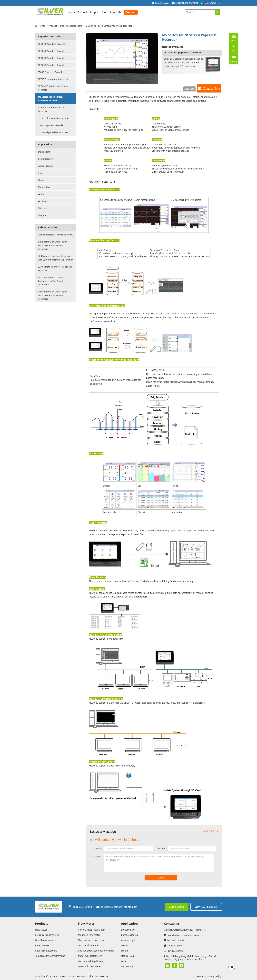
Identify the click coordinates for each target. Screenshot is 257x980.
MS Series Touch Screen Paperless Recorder (50, 99)
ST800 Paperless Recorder (51, 72)
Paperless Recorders (71, 26)
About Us (115, 12)
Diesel (41, 173)
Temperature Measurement (50, 956)
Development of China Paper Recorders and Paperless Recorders (52, 245)
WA (234, 48)
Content (97, 857)
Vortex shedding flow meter (93, 961)
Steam (41, 180)
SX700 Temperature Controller (53, 79)
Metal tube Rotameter (90, 956)
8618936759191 (80, 907)
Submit (161, 878)
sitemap (200, 976)
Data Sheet (189, 89)
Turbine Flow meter (88, 945)
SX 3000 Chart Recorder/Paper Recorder (53, 88)
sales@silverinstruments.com (189, 3)
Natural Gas (44, 187)
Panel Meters (42, 945)
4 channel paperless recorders (53, 132)
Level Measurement (46, 940)
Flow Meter (41, 930)
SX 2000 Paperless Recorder (52, 44)
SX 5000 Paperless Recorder (52, 51)
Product (82, 12)
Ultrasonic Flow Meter (90, 966)
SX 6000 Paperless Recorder (52, 58)
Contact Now (211, 88)
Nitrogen (42, 208)
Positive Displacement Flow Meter (96, 951)
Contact (131, 12)
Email (98, 849)
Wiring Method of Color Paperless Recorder (55, 269)
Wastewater (44, 201)
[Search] (217, 12)
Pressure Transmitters (47, 935)
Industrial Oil (44, 152)
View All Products (206, 907)
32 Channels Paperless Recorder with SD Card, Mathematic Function (56, 258)
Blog (105, 12)
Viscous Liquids (46, 166)
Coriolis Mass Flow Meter (91, 930)
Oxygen (42, 215)
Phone (161, 849)
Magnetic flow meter (89, 935)
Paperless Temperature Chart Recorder (53, 109)
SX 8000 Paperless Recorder (52, 65)
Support (94, 12)
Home (71, 12)
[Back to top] (232, 967)
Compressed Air (46, 159)
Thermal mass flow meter (92, 940)
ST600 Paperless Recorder (51, 125)
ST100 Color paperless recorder (54, 118)
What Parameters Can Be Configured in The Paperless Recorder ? (52, 281)
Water (41, 194)
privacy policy (214, 976)
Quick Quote (177, 907)
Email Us (210, 831)
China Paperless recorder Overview (55, 235)
